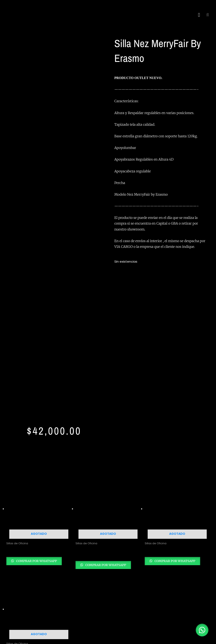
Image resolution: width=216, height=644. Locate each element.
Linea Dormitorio (126, 527)
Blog (169, 534)
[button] (199, 15)
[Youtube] (40, 560)
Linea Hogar (122, 521)
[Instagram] (21, 560)
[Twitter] (30, 560)
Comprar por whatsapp (40, 372)
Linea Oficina (123, 515)
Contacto (174, 540)
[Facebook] (12, 560)
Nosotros (173, 529)
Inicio (170, 523)
